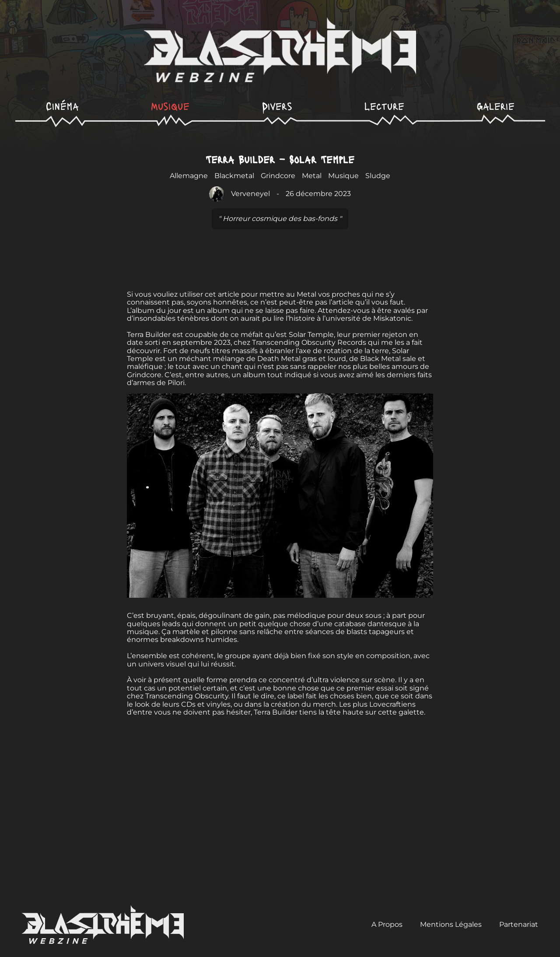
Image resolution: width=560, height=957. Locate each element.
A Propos (387, 924)
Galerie (496, 106)
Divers (277, 106)
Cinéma (62, 106)
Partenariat (519, 924)
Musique (170, 106)
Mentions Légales (451, 924)
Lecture (384, 106)
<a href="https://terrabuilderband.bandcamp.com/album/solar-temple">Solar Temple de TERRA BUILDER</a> (280, 262)
